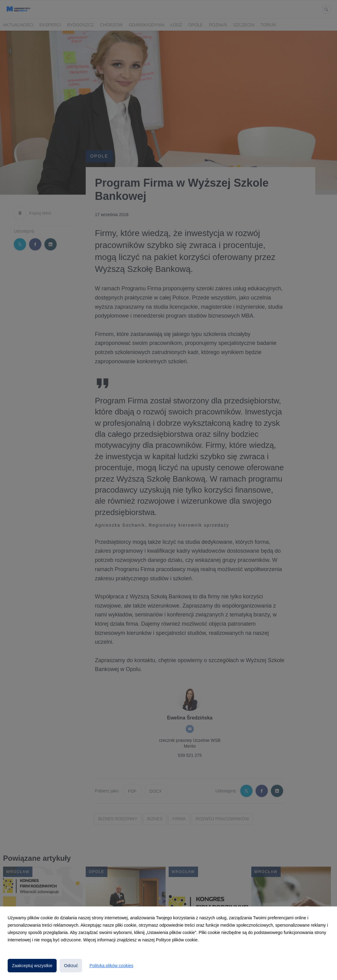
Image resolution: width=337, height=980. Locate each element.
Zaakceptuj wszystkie (32, 966)
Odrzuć (71, 966)
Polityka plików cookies (111, 966)
